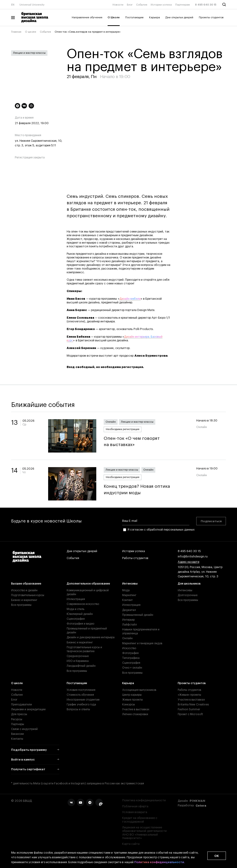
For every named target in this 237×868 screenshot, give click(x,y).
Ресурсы (17, 719)
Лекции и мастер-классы (29, 53)
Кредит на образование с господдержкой (140, 820)
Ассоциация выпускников (139, 690)
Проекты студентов (211, 17)
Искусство (129, 648)
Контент (127, 600)
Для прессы (19, 714)
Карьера (154, 17)
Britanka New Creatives (193, 704)
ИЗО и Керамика (78, 661)
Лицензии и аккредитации (28, 709)
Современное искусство (83, 604)
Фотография (130, 653)
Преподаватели (22, 704)
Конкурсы (129, 704)
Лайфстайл (129, 625)
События (142, 5)
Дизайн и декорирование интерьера (91, 637)
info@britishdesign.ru (193, 557)
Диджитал (129, 610)
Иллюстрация (76, 599)
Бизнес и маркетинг (24, 600)
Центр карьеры (132, 695)
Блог (130, 5)
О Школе (114, 17)
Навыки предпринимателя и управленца (141, 631)
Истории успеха (161, 5)
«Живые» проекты (189, 695)
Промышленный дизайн (138, 615)
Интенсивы (130, 584)
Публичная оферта (135, 806)
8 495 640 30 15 (206, 5)
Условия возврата (135, 812)
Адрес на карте (189, 562)
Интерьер (128, 620)
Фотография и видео (80, 624)
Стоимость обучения (80, 695)
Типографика (131, 658)
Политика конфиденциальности (144, 800)
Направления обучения (87, 17)
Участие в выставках (136, 709)
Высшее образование (26, 584)
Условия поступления (81, 690)
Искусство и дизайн (24, 590)
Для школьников (189, 584)
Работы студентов (135, 558)
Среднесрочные (78, 656)
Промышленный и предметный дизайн (87, 631)
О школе (31, 32)
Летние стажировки (135, 714)
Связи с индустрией (24, 729)
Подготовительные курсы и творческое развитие (84, 649)
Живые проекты (133, 700)
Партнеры (18, 724)
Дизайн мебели (130, 299)
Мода (126, 590)
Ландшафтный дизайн (81, 666)
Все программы (21, 605)
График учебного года (81, 704)
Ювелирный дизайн (80, 614)
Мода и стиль (75, 609)
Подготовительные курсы (28, 595)
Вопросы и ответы (78, 709)
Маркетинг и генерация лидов (142, 643)
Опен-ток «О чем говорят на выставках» (146, 442)
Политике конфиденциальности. (159, 862)
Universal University (32, 5)
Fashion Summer (189, 709)
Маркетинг (129, 595)
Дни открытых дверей (179, 17)
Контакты (17, 739)
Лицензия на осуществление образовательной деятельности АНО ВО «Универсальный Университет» (144, 833)
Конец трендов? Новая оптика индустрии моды (146, 489)
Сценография (76, 619)
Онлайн (111, 422)
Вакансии (17, 734)
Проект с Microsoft (190, 714)
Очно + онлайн (132, 668)
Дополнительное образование (88, 584)
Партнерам (182, 5)
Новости (118, 5)
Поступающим (134, 17)
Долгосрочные (188, 595)
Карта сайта (131, 844)
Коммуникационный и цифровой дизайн (88, 592)
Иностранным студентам (83, 700)
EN (13, 5)
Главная (16, 32)
